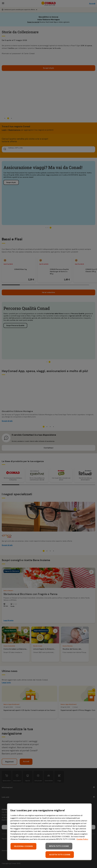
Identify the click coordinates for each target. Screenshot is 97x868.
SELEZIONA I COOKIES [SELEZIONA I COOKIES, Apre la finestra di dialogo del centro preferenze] (23, 846)
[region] (49, 832)
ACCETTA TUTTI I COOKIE (60, 855)
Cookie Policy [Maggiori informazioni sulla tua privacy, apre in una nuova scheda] (82, 839)
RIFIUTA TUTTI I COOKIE (59, 846)
